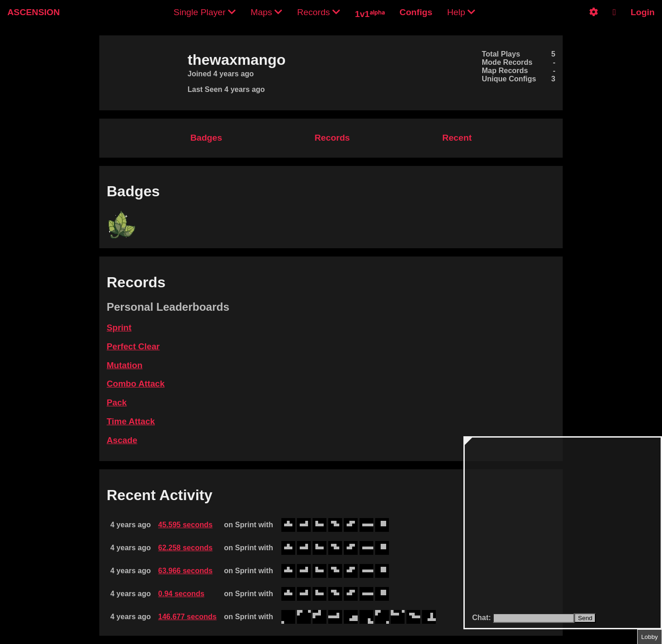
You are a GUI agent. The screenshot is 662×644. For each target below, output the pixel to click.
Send (585, 618)
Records (319, 12)
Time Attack (131, 421)
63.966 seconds (185, 571)
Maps (266, 12)
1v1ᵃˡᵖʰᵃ (370, 14)
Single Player (205, 12)
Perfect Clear (133, 346)
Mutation (125, 365)
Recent (457, 138)
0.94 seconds (181, 594)
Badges (206, 138)
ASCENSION (34, 12)
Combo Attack (136, 384)
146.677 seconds (187, 617)
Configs (416, 12)
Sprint (119, 328)
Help (461, 12)
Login (643, 12)
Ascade (122, 440)
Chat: (482, 618)
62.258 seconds (185, 548)
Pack (117, 402)
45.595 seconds (185, 525)
